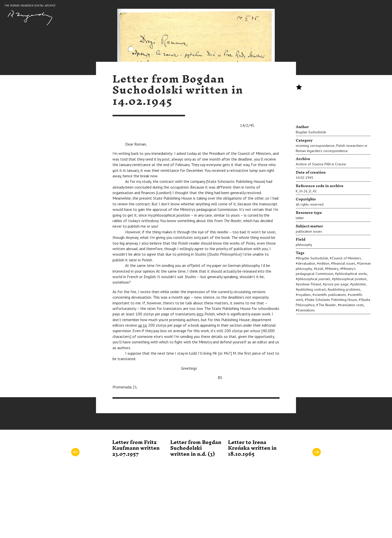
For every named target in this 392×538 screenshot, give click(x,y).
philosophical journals (314, 279)
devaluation (306, 263)
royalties (304, 295)
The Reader (327, 305)
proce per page (337, 284)
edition (324, 263)
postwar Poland (309, 284)
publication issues (309, 231)
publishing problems (345, 289)
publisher (359, 284)
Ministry (333, 269)
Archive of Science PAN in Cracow (321, 164)
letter (300, 218)
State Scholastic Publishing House (332, 300)
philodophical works (352, 274)
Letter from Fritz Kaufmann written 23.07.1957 (136, 448)
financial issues (344, 263)
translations (306, 310)
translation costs (352, 305)
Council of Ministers (346, 258)
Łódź (320, 269)
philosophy (304, 245)
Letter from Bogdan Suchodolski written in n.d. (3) (196, 448)
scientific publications (330, 295)
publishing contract (312, 289)
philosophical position (350, 279)
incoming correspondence (315, 146)
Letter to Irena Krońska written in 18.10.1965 (252, 448)
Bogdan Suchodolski (311, 132)
